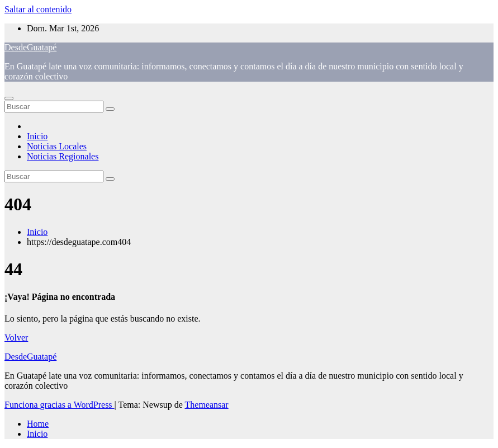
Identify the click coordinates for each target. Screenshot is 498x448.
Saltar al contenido (38, 9)
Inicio (37, 136)
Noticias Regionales (63, 156)
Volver (16, 338)
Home (38, 424)
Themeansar (207, 405)
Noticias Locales (57, 146)
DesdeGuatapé (30, 47)
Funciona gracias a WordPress (60, 405)
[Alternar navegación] (9, 98)
